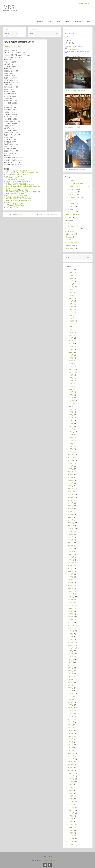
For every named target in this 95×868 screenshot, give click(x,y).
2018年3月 (69, 514)
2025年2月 (69, 310)
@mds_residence (72, 49)
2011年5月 (69, 742)
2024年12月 (70, 315)
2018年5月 (69, 509)
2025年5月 (69, 301)
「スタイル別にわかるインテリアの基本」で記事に (20, 185)
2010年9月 (69, 762)
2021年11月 (70, 403)
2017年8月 (69, 534)
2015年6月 (69, 608)
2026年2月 (69, 281)
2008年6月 (69, 822)
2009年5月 (69, 793)
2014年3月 (69, 651)
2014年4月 (69, 648)
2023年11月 (70, 344)
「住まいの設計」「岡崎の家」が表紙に (16, 171)
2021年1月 (69, 429)
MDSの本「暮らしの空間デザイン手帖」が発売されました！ (23, 192)
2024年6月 (69, 327)
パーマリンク (14, 208)
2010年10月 (70, 759)
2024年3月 (69, 332)
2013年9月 (69, 668)
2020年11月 (70, 432)
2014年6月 (69, 642)
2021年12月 (70, 401)
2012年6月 (69, 711)
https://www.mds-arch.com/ (76, 36)
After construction (72, 215)
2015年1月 (69, 622)
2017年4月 (69, 546)
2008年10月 (70, 813)
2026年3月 (69, 278)
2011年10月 (70, 728)
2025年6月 (69, 298)
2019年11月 (70, 457)
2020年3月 (69, 446)
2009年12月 (70, 773)
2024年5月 (69, 329)
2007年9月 (69, 844)
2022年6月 (69, 383)
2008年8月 (69, 819)
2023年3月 (69, 364)
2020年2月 (69, 449)
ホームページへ (84, 4)
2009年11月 (70, 776)
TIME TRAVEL (70, 226)
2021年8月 (69, 412)
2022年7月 (69, 381)
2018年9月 (69, 497)
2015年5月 (69, 611)
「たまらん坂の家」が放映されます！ (18, 214)
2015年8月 (69, 602)
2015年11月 (70, 594)
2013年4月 (69, 682)
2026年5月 (69, 273)
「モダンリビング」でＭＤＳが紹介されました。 (19, 201)
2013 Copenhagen (72, 198)
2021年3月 (69, 423)
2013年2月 (69, 688)
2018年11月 (70, 492)
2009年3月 (69, 799)
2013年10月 (70, 665)
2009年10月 (70, 779)
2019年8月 (69, 466)
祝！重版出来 (10, 202)
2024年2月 (69, 335)
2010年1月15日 (10, 46)
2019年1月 (69, 486)
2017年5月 (69, 543)
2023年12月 (70, 341)
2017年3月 (69, 548)
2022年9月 (69, 375)
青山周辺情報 (69, 248)
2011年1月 (69, 750)
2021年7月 (69, 415)
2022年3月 (69, 392)
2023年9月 (69, 349)
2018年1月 (69, 520)
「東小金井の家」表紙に (12, 178)
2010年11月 (70, 756)
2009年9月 (69, 782)
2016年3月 (69, 583)
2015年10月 (70, 597)
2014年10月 (70, 631)
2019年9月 (69, 463)
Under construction (73, 229)
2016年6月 (69, 574)
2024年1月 (69, 338)
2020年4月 (69, 443)
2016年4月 (69, 580)
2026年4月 (69, 275)
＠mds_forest (70, 47)
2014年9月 (69, 634)
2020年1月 (69, 452)
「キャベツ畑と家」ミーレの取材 (15, 180)
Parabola (47, 860)
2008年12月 (70, 807)
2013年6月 (69, 677)
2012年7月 (69, 708)
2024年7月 (69, 324)
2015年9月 (69, 600)
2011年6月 (69, 739)
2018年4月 (69, 512)
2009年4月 (69, 796)
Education (70, 234)
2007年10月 (70, 841)
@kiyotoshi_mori (71, 52)
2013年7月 (69, 674)
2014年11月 (70, 628)
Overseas (69, 237)
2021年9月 (69, 409)
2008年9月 (69, 816)
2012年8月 (69, 705)
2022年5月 (69, 386)
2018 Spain (70, 209)
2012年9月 (69, 702)
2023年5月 (69, 358)
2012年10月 (70, 699)
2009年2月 (69, 802)
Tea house (70, 240)
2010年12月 (70, 753)
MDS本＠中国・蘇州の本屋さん (15, 204)
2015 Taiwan (70, 203)
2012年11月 (70, 696)
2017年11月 (70, 526)
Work (67, 232)
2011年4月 (69, 745)
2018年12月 (70, 489)
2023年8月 (69, 352)
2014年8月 (69, 637)
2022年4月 (69, 389)
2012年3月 (69, 714)
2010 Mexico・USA (72, 189)
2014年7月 (69, 639)
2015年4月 (69, 614)
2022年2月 (69, 395)
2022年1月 (69, 398)
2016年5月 (69, 577)
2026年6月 (69, 270)
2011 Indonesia (71, 192)
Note (67, 223)
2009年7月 (69, 787)
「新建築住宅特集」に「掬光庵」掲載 (16, 183)
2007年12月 (70, 839)
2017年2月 (69, 551)
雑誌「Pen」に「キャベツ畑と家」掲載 (16, 195)
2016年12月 (70, 557)
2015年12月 (70, 591)
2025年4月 (69, 304)
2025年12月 (70, 284)
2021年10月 (70, 406)
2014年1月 (69, 657)
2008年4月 (69, 827)
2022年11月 (70, 372)
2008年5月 (69, 824)
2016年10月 (70, 563)
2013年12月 (70, 659)
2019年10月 (70, 460)
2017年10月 (70, 529)
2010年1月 (69, 770)
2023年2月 (69, 366)
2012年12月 (70, 694)
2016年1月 (69, 588)
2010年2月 (69, 768)
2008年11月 (70, 810)
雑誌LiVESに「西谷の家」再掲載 (15, 194)
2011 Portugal (71, 195)
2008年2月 (69, 833)
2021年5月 (69, 420)
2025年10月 (70, 287)
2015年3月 (69, 617)
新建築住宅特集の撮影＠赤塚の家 (16, 197)
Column (68, 218)
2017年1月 (69, 554)
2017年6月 (69, 540)
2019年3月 (69, 480)
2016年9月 (69, 566)
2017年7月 (69, 537)
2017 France (70, 206)
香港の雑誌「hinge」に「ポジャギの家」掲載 (18, 199)
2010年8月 (69, 765)
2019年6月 (69, 472)
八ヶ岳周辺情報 (70, 245)
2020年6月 (69, 438)
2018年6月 (69, 506)
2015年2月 (69, 620)
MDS (9, 7)
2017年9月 (69, 531)
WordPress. (58, 860)
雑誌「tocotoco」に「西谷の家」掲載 (17, 190)
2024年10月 (70, 321)
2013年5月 (69, 679)
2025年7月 (69, 295)
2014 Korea (70, 200)
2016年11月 (70, 560)
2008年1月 (69, 836)
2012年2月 (69, 716)
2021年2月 (69, 426)
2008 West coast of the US (76, 186)
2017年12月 (70, 523)
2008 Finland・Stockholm (75, 183)
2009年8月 (69, 785)
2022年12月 (70, 369)
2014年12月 (70, 625)
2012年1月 (69, 719)
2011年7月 (69, 736)
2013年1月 (69, 691)
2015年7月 (69, 605)
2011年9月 (69, 731)
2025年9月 (69, 290)
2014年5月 (69, 645)
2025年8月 (69, 293)
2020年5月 (69, 440)
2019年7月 (69, 469)
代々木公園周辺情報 (72, 243)
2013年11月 (70, 662)
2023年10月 (70, 347)
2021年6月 (69, 418)
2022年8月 (69, 378)
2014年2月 (69, 654)
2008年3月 (69, 830)
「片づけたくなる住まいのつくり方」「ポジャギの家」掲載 (22, 173)
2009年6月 (69, 790)
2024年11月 (70, 318)
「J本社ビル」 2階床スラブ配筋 (47, 214)
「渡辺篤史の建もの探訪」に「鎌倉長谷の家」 (18, 181)
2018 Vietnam (71, 212)
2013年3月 (69, 685)
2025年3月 (69, 307)
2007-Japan (70, 181)
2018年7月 (69, 503)
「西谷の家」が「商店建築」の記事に (16, 206)
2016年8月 (69, 568)
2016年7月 (69, 571)
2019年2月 (69, 483)
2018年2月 (69, 517)
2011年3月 (69, 748)
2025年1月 (69, 312)
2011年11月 (70, 725)
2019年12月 (70, 455)
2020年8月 (69, 435)
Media (19, 46)
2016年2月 (69, 585)
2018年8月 (69, 500)
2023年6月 (69, 355)
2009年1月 (69, 804)
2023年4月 (69, 361)
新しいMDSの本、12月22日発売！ (16, 174)
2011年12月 (70, 722)
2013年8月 (69, 671)
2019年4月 (69, 477)
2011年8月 (69, 733)
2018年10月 (70, 494)
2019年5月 (69, 475)
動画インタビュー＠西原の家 (14, 176)
